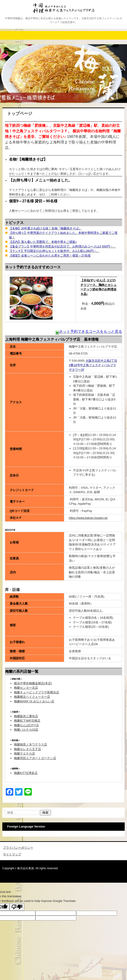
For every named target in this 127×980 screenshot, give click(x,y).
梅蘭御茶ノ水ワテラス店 (30, 744)
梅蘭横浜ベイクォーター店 (32, 697)
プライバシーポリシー (18, 848)
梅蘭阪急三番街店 (26, 716)
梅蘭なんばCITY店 (26, 725)
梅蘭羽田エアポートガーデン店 (35, 758)
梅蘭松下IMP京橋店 (27, 721)
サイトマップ (12, 854)
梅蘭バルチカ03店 (26, 730)
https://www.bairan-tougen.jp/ (88, 518)
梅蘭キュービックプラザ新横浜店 (37, 692)
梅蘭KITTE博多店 (26, 773)
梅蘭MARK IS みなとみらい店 (34, 701)
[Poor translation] (17, 907)
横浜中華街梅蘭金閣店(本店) (33, 683)
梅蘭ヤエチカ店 (24, 753)
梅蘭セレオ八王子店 (27, 749)
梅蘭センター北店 (26, 688)
